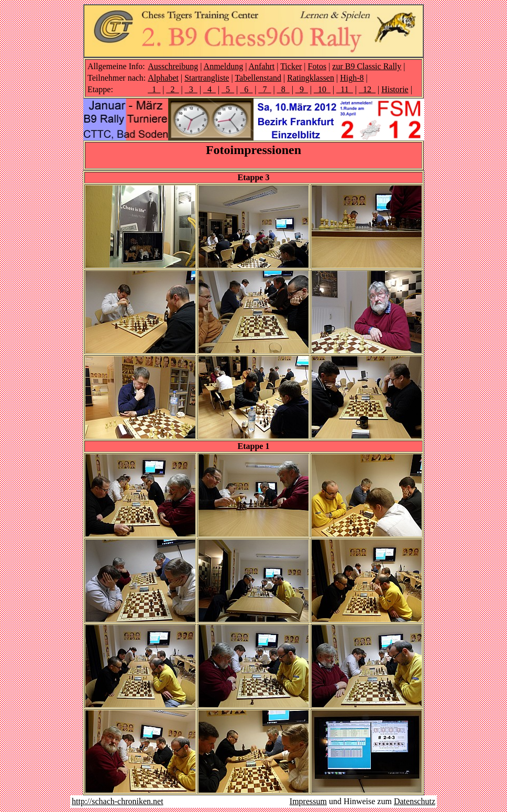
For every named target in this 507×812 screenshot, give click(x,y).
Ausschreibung (173, 66)
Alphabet (163, 78)
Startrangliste (207, 78)
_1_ (154, 89)
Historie (395, 89)
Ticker (291, 66)
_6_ (246, 89)
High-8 (352, 78)
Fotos (317, 66)
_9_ (302, 89)
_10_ (322, 89)
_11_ (344, 89)
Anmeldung (224, 66)
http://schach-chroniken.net (118, 801)
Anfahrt (261, 66)
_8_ (283, 89)
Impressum (308, 801)
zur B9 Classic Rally (367, 66)
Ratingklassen (311, 78)
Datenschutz (415, 801)
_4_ (210, 89)
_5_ (228, 89)
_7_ (265, 89)
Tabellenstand (258, 78)
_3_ (191, 89)
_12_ (367, 89)
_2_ (172, 89)
